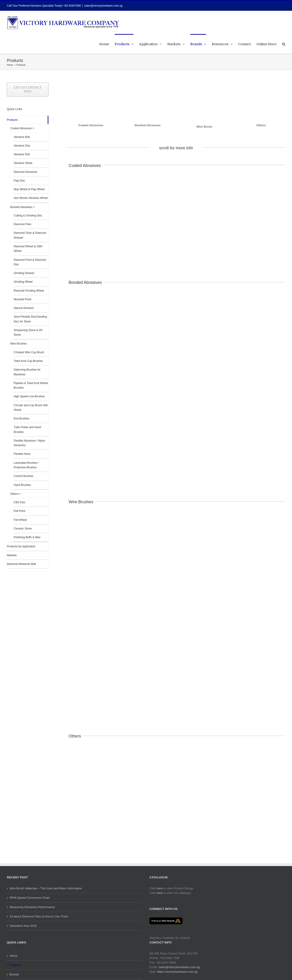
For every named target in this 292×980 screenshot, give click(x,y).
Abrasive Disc (22, 146)
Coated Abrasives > (22, 128)
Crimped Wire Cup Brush (29, 352)
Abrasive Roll (22, 154)
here (160, 888)
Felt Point (20, 511)
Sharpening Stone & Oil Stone (28, 332)
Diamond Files (22, 224)
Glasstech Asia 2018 (23, 926)
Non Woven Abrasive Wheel (31, 198)
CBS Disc (20, 502)
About (13, 956)
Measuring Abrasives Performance (32, 907)
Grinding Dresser (24, 273)
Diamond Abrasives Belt (21, 564)
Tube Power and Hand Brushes (27, 429)
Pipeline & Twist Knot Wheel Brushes (31, 385)
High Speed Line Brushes (29, 396)
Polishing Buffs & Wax (27, 537)
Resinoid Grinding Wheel (29, 291)
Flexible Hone (22, 454)
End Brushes (22, 419)
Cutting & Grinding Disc (28, 216)
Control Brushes (23, 476)
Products (12, 120)
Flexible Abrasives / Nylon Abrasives (29, 443)
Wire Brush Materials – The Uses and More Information (46, 888)
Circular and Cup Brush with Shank (31, 408)
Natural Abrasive (24, 308)
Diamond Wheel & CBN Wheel (28, 249)
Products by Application (21, 546)
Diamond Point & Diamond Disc (30, 262)
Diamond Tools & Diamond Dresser (30, 235)
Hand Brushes (22, 485)
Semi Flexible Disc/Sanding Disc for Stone (30, 319)
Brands (14, 974)
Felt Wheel (20, 520)
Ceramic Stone (23, 529)
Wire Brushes (18, 344)
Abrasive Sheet (23, 163)
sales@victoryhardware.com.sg (103, 6)
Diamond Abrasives (25, 172)
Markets (12, 555)
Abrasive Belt (22, 137)
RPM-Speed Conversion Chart (30, 898)
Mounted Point (22, 299)
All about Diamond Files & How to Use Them (39, 916)
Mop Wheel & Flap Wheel (29, 189)
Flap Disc (19, 181)
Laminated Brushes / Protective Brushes (26, 465)
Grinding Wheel (23, 282)
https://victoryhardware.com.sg (177, 972)
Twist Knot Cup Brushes (28, 361)
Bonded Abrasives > (22, 207)
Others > (16, 494)
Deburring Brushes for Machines (27, 372)
